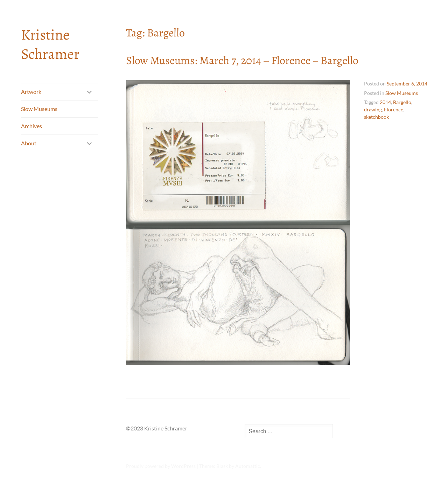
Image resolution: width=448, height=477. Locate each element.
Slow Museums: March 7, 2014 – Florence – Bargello (242, 60)
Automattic (248, 466)
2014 (385, 102)
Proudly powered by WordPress (161, 466)
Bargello (402, 102)
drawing (373, 109)
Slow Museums (39, 109)
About (29, 143)
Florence (394, 109)
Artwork (31, 92)
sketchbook (376, 117)
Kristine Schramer (50, 44)
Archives (31, 126)
